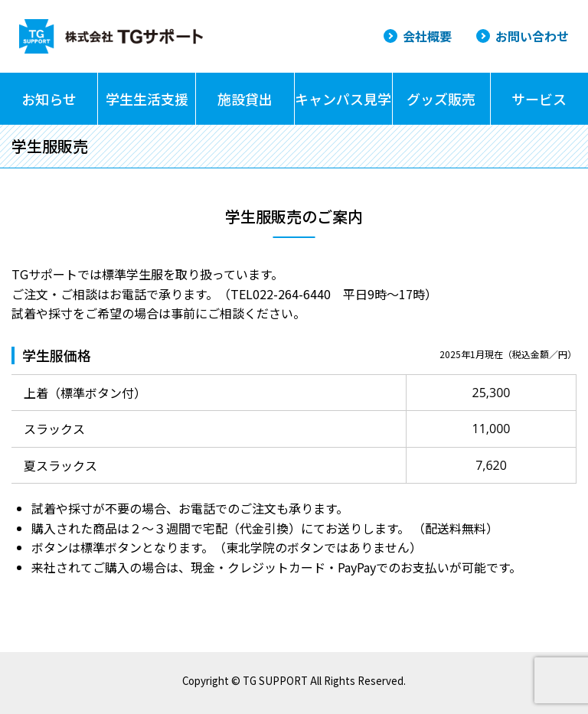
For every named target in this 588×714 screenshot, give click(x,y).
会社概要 (427, 36)
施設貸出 (245, 99)
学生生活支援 (147, 99)
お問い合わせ (532, 36)
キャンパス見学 (343, 99)
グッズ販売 (441, 99)
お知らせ (49, 99)
